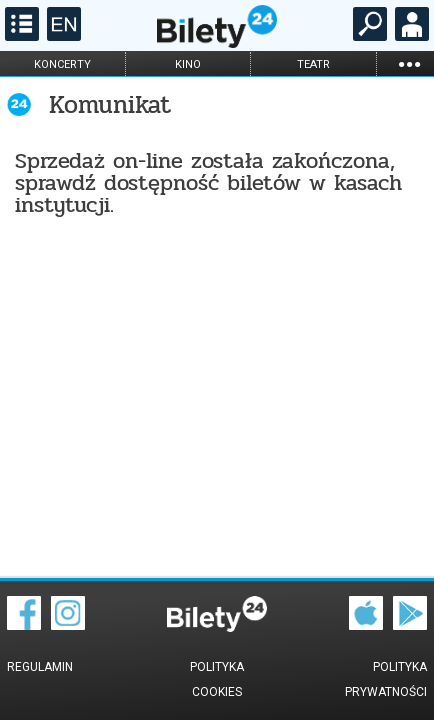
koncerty (62, 64)
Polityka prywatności (386, 679)
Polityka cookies (217, 679)
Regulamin (40, 667)
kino (188, 64)
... (409, 63)
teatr (313, 64)
